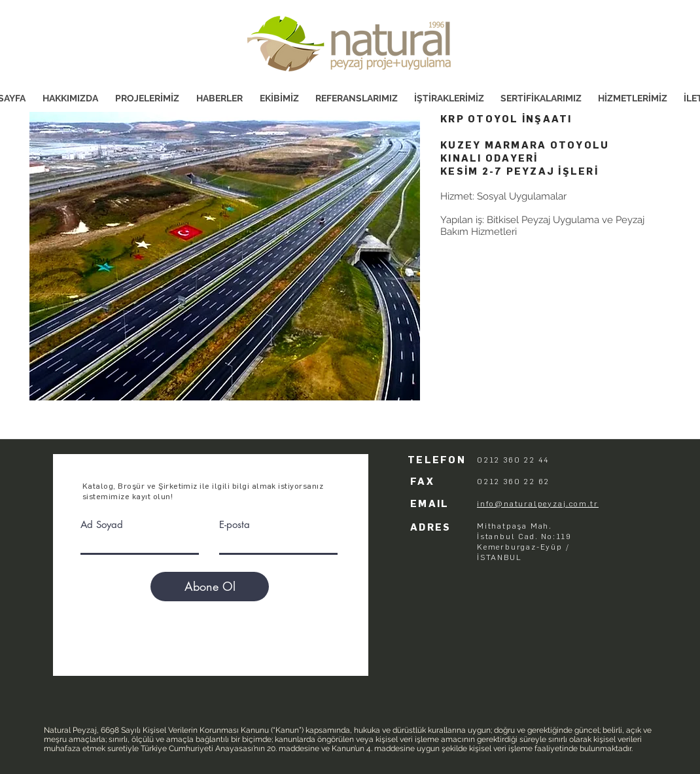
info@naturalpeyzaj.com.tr (538, 504)
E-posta (235, 524)
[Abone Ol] (210, 587)
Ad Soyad (102, 524)
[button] (225, 256)
